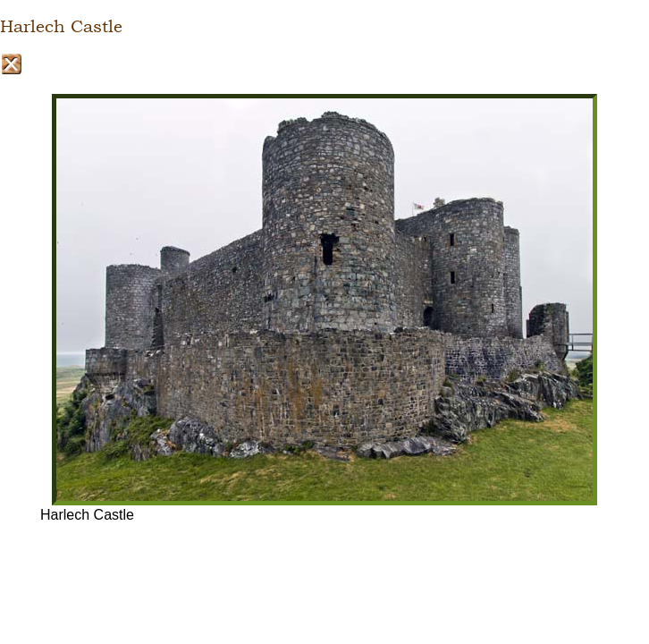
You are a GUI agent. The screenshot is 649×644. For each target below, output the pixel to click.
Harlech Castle (61, 27)
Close (11, 64)
